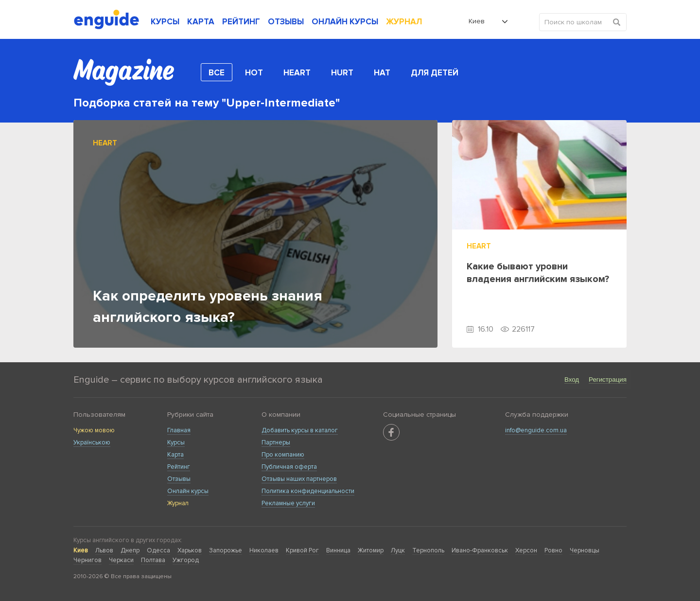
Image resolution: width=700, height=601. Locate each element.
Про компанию (283, 455)
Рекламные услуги (288, 503)
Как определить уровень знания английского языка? (208, 307)
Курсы (176, 442)
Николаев (264, 550)
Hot (254, 73)
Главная (179, 430)
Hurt (342, 73)
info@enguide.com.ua (536, 430)
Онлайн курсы (188, 491)
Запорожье (226, 550)
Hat (382, 73)
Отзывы (179, 479)
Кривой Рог (302, 550)
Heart (297, 73)
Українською (92, 442)
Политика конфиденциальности (308, 491)
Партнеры (276, 442)
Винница (338, 550)
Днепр (130, 550)
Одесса (158, 550)
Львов (104, 550)
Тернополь (428, 550)
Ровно (553, 550)
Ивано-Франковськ (480, 550)
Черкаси (121, 560)
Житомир (371, 550)
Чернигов (87, 560)
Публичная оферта (289, 467)
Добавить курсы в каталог (300, 430)
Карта (175, 455)
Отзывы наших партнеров (299, 479)
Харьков (190, 550)
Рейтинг (179, 467)
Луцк (398, 550)
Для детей (435, 73)
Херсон (526, 550)
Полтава (153, 560)
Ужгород (186, 560)
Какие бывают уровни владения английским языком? (538, 273)
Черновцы (585, 550)
